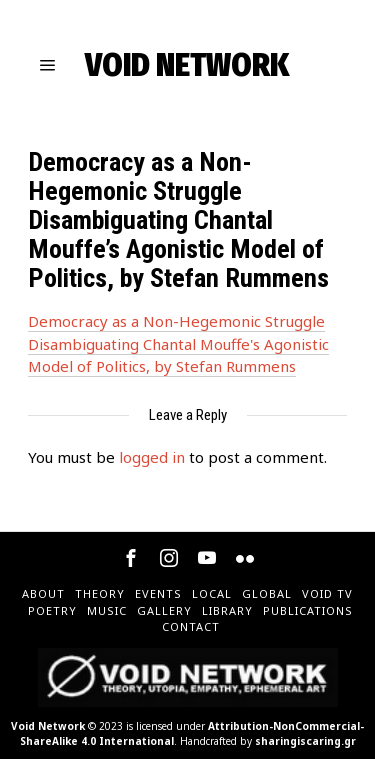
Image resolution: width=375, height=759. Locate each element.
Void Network (48, 726)
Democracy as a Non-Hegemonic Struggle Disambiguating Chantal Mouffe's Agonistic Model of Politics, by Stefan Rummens (178, 343)
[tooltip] (131, 558)
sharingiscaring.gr (305, 741)
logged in (152, 457)
